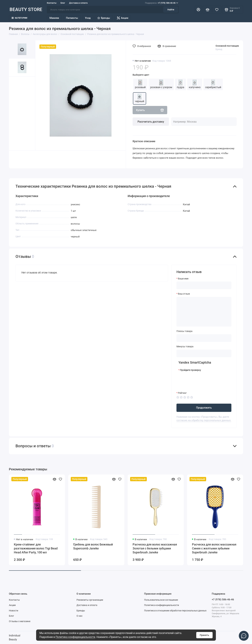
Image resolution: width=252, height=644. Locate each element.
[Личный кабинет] (198, 10)
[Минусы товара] (204, 353)
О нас (79, 616)
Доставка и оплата (78, 3)
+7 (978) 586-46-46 (162, 3)
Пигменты (72, 18)
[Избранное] (217, 10)
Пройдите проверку (190, 370)
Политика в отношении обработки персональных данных (175, 611)
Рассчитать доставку (151, 122)
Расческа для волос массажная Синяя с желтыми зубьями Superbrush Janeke (214, 548)
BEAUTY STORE (26, 9)
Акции (123, 18)
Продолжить (204, 408)
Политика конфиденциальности (75, 637)
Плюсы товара (184, 331)
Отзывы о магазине (20, 621)
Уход (88, 18)
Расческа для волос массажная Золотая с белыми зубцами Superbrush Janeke (155, 548)
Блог (63, 3)
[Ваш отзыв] (204, 312)
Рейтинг (182, 393)
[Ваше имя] (204, 285)
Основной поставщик (227, 46)
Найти (171, 10)
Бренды (104, 18)
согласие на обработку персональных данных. (204, 420)
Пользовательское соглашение (161, 600)
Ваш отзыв (184, 294)
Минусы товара (185, 346)
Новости (14, 611)
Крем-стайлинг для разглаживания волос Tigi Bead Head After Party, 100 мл (36, 548)
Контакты (52, 3)
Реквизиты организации (90, 600)
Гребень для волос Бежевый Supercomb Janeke (93, 546)
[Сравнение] (207, 10)
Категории (19, 18)
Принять (204, 635)
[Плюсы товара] (204, 338)
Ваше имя (183, 279)
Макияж (54, 18)
